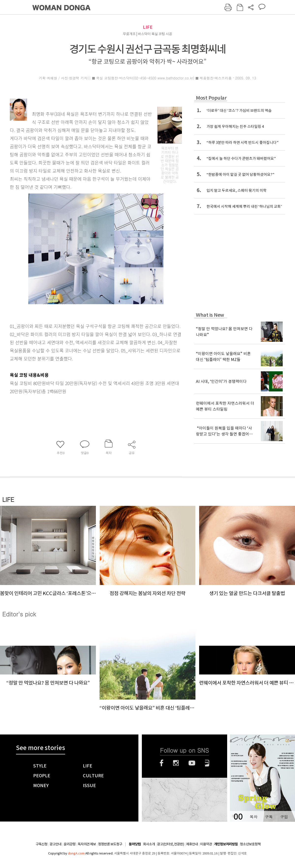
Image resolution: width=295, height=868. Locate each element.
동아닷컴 (135, 844)
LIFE (148, 27)
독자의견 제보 (87, 844)
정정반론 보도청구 (110, 844)
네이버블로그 (207, 763)
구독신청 (42, 844)
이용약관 (206, 844)
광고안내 (56, 844)
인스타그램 (176, 763)
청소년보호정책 (250, 844)
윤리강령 (70, 844)
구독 (269, 817)
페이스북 (162, 763)
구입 (284, 817)
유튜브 (192, 763)
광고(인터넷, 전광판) (170, 844)
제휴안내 (192, 844)
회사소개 (149, 844)
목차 (253, 817)
